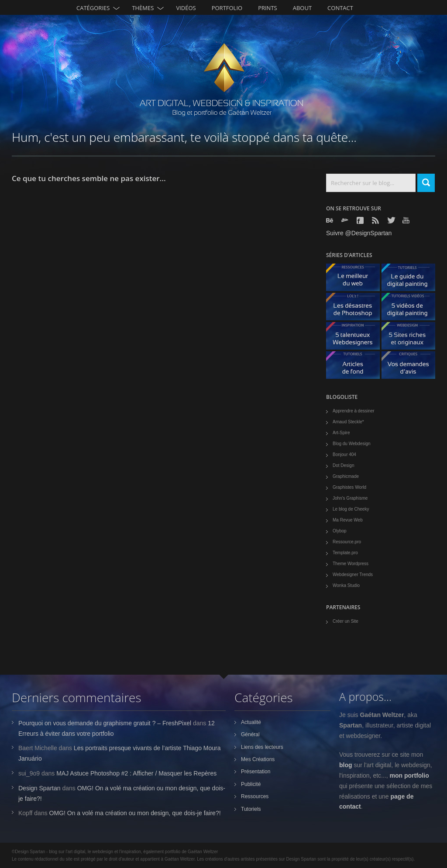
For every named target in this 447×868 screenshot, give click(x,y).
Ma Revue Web (348, 520)
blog (346, 765)
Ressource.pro (347, 542)
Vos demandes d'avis (412, 367)
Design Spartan (40, 788)
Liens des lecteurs (262, 747)
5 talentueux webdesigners (356, 338)
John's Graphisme (350, 498)
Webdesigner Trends (353, 575)
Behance (330, 220)
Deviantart (346, 220)
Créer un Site (346, 621)
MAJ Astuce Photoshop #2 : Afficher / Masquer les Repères (136, 773)
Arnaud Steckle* (348, 422)
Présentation (256, 772)
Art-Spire (341, 433)
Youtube (407, 220)
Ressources (255, 796)
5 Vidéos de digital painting (412, 309)
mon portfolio (409, 775)
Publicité (251, 784)
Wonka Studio (346, 585)
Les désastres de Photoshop (356, 309)
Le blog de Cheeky (351, 509)
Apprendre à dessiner (354, 411)
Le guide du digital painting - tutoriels (412, 280)
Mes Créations (258, 759)
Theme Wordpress (351, 564)
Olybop (340, 531)
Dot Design (343, 465)
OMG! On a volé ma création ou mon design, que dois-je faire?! (135, 813)
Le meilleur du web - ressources (356, 280)
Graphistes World (349, 487)
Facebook (361, 220)
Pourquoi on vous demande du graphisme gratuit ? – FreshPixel (105, 723)
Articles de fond (356, 367)
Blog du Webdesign (352, 444)
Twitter (392, 220)
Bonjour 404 (344, 455)
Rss (376, 220)
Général (250, 734)
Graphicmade (346, 476)
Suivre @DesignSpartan (359, 233)
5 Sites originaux (412, 338)
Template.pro (345, 553)
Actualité (251, 722)
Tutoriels (251, 809)
